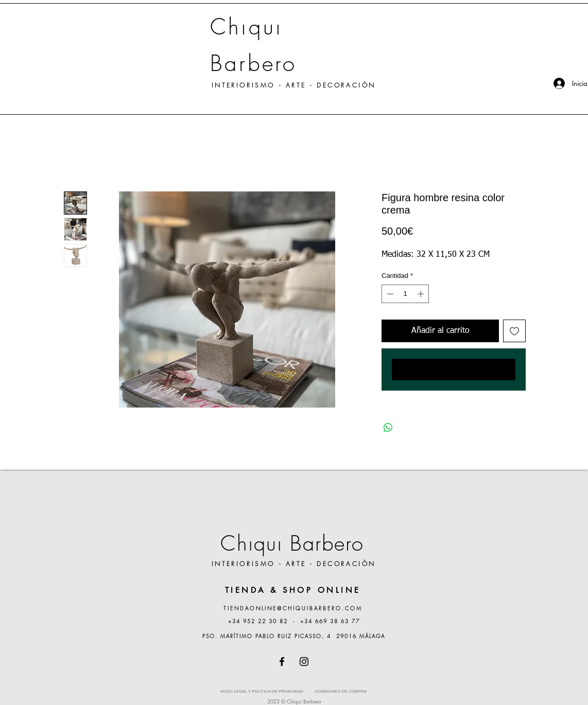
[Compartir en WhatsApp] (388, 428)
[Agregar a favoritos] (514, 331)
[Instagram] (304, 662)
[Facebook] (282, 662)
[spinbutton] (405, 294)
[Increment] (422, 294)
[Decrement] (389, 294)
